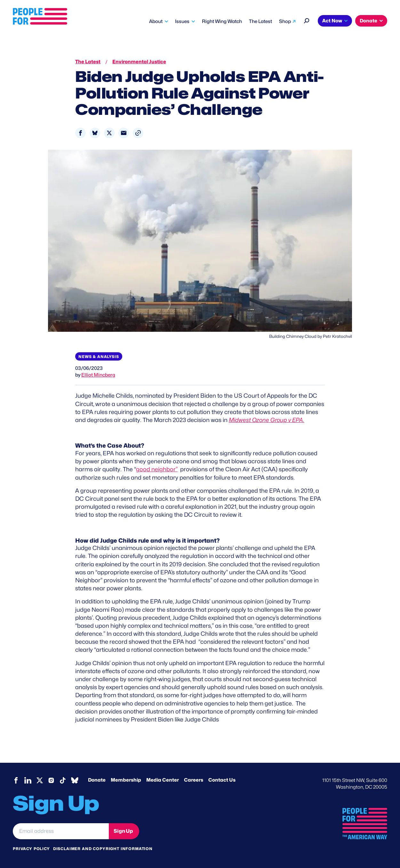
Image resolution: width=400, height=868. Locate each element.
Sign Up (123, 831)
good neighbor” (157, 469)
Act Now (332, 21)
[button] (138, 133)
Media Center (163, 780)
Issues (182, 21)
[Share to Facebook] (80, 133)
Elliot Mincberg (98, 375)
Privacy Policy (31, 849)
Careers (194, 780)
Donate (368, 21)
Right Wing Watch (222, 21)
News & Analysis (99, 357)
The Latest (260, 21)
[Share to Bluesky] (95, 133)
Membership (126, 780)
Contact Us (222, 780)
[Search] (307, 20)
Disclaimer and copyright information (103, 849)
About (156, 21)
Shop (285, 21)
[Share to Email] (124, 133)
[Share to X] (109, 133)
